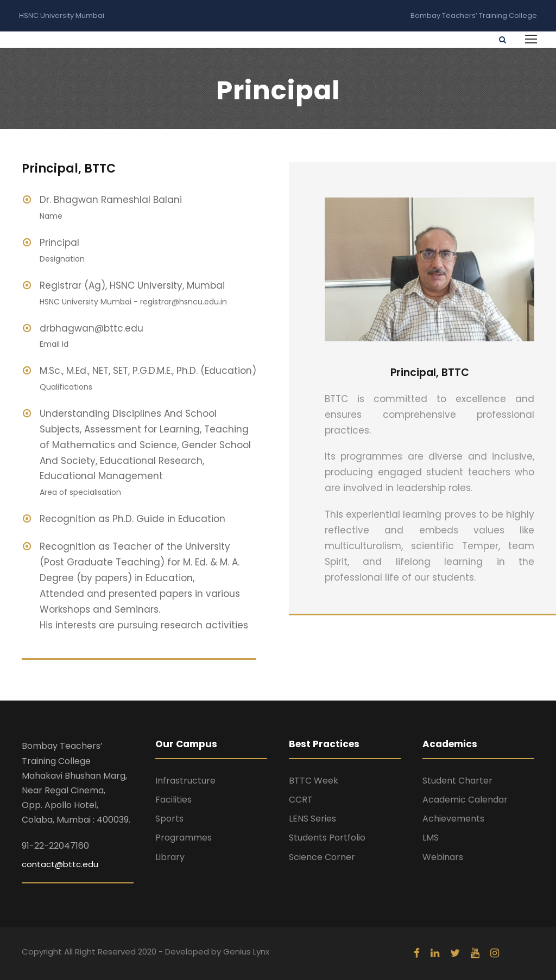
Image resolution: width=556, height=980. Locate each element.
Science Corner (322, 857)
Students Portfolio (327, 838)
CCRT (301, 800)
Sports (169, 819)
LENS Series (312, 819)
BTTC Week (314, 781)
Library (170, 857)
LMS (431, 838)
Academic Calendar (465, 800)
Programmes (184, 838)
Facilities (173, 800)
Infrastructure (185, 781)
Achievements (453, 819)
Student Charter (457, 781)
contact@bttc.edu (60, 864)
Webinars (443, 857)
